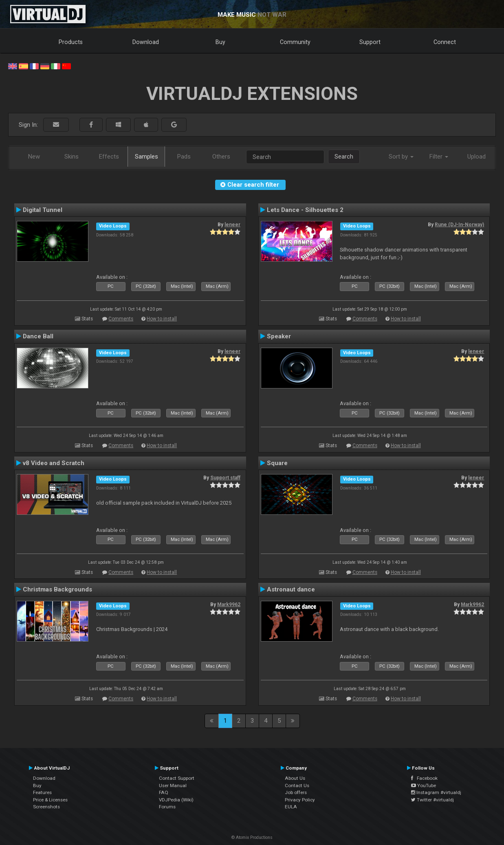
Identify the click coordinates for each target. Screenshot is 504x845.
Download (146, 42)
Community (295, 42)
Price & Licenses (50, 800)
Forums (167, 807)
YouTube (424, 785)
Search (344, 157)
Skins (72, 157)
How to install (162, 319)
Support (370, 42)
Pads (184, 157)
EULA (291, 807)
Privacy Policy (300, 800)
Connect (445, 42)
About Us (295, 778)
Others (221, 157)
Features (42, 792)
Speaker (279, 336)
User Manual (173, 785)
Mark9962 (229, 605)
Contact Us (297, 785)
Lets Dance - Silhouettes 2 (305, 210)
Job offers (296, 792)
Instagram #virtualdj (436, 792)
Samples (146, 157)
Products (71, 42)
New (34, 157)
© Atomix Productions (252, 837)
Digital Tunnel (43, 210)
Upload (476, 157)
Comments (121, 319)
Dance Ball (38, 336)
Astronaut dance (291, 589)
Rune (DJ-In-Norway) (459, 225)
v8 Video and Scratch (54, 463)
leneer (232, 225)
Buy (220, 42)
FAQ (164, 792)
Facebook (424, 778)
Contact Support (177, 778)
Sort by (401, 157)
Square (277, 463)
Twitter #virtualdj (432, 800)
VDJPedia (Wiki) (176, 800)
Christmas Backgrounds (57, 589)
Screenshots (46, 807)
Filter (439, 157)
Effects (109, 157)
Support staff (225, 478)
